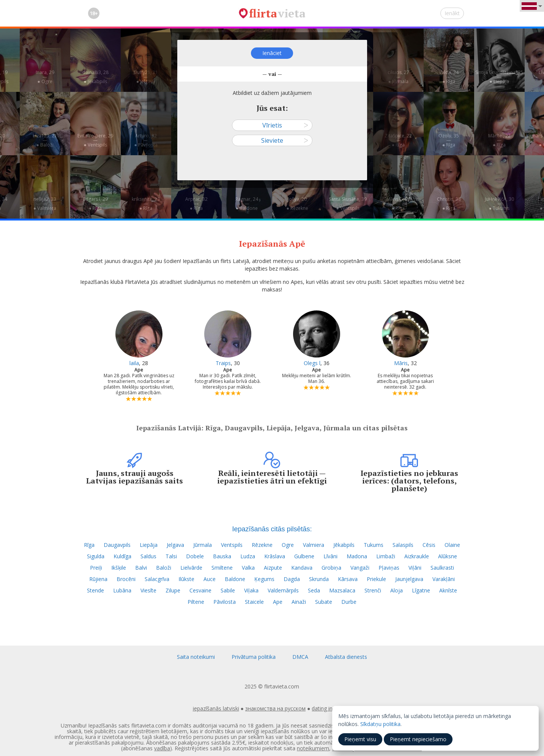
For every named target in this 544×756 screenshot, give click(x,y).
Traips (223, 363)
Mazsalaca (342, 590)
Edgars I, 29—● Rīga (95, 204)
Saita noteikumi (196, 657)
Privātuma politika (254, 657)
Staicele (254, 602)
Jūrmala (203, 545)
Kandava (302, 568)
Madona (357, 556)
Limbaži (386, 556)
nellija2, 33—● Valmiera (45, 204)
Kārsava (348, 579)
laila (134, 363)
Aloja (397, 590)
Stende (95, 590)
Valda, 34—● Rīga (449, 77)
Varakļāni (444, 579)
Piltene (196, 602)
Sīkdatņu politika (380, 724)
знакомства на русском (275, 708)
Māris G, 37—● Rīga (398, 204)
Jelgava (175, 545)
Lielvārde (191, 568)
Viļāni (415, 568)
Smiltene (222, 568)
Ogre (288, 545)
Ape (278, 602)
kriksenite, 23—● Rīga (146, 204)
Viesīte (148, 590)
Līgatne (421, 590)
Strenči (373, 590)
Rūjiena (98, 579)
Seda (314, 590)
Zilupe (173, 590)
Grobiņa (331, 568)
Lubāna (122, 590)
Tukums (374, 545)
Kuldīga (122, 556)
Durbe (349, 602)
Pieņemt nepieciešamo (418, 739)
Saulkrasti (442, 568)
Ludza (248, 556)
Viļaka (251, 590)
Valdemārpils (283, 590)
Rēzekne (262, 545)
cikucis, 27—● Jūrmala (398, 77)
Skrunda (319, 579)
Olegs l (312, 363)
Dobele (195, 556)
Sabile (228, 590)
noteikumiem (313, 748)
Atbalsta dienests (346, 657)
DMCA (300, 657)
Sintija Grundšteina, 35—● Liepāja (499, 77)
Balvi (141, 568)
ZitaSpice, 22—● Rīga (398, 140)
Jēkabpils (344, 545)
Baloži (164, 568)
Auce (210, 579)
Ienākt (452, 13)
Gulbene (304, 556)
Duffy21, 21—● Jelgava (146, 77)
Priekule (376, 579)
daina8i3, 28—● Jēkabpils (95, 77)
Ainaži (299, 602)
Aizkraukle (417, 556)
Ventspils (232, 545)
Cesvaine (200, 590)
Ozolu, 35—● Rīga (449, 140)
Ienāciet (272, 53)
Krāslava (275, 556)
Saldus (148, 556)
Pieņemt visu (360, 739)
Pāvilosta (225, 602)
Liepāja (149, 545)
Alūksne (448, 556)
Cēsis (429, 545)
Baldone (235, 579)
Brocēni (126, 579)
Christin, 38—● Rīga (449, 204)
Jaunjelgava (409, 579)
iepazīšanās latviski (216, 708)
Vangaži (360, 568)
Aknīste (448, 590)
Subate (324, 602)
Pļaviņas (389, 568)
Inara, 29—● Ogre (45, 77)
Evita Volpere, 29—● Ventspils (95, 140)
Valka (248, 568)
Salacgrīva (157, 579)
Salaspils (403, 545)
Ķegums (264, 579)
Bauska (222, 556)
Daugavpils (117, 545)
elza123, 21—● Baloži (45, 140)
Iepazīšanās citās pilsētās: (272, 529)
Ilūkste (186, 579)
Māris (401, 363)
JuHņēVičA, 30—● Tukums (499, 204)
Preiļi (96, 568)
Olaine (452, 545)
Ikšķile (119, 568)
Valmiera (314, 545)
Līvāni (330, 556)
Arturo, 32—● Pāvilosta (146, 140)
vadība (162, 748)
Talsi (171, 556)
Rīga (89, 545)
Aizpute (273, 568)
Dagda (292, 579)
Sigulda (96, 556)
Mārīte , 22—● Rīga (499, 140)
